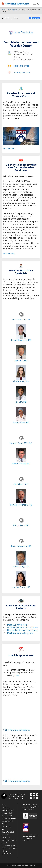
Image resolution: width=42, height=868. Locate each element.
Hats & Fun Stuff (8, 832)
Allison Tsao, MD (21, 381)
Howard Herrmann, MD (21, 505)
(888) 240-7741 (21, 66)
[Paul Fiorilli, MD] (21, 481)
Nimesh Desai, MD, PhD (21, 443)
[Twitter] (34, 794)
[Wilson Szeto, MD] (21, 522)
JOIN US (6, 18)
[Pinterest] (37, 798)
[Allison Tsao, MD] (21, 373)
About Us (5, 835)
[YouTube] (37, 794)
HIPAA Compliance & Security (9, 841)
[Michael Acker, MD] (21, 316)
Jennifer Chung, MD (21, 587)
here (17, 675)
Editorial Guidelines (9, 848)
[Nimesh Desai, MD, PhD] (21, 440)
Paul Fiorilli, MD (21, 484)
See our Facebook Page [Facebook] (16, 799)
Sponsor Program (8, 846)
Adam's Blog (6, 827)
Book (3, 829)
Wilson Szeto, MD (21, 525)
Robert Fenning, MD (21, 464)
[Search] (38, 4)
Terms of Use (7, 854)
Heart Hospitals (12, 10)
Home (4, 10)
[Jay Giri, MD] (21, 393)
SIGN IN (15, 18)
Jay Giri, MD (21, 402)
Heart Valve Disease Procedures (22, 630)
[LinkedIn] (34, 798)
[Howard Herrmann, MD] (21, 496)
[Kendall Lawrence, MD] (21, 331)
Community (6, 808)
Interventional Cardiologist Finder (9, 817)
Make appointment (22, 72)
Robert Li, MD (21, 361)
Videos (4, 824)
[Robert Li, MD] (21, 352)
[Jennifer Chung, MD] (21, 579)
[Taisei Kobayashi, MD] (21, 543)
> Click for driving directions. (17, 730)
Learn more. (9, 148)
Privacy (4, 851)
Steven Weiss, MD (21, 422)
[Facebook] (35, 18)
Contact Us (6, 837)
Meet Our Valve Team (17, 625)
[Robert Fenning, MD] (21, 455)
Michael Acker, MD (21, 319)
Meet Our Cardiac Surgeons (20, 633)
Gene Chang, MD (21, 567)
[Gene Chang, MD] (21, 558)
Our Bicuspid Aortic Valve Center (23, 627)
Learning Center (8, 810)
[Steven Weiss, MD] (21, 414)
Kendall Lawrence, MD (21, 340)
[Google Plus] (31, 798)
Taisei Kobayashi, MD (21, 546)
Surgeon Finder (7, 813)
